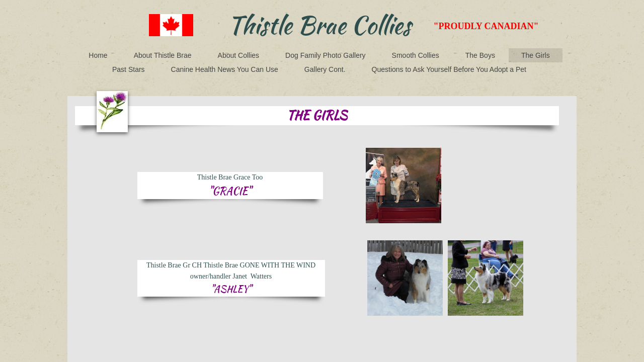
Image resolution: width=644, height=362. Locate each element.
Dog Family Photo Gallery (326, 55)
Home (98, 55)
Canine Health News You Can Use (225, 69)
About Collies (239, 55)
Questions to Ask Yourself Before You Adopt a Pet (449, 69)
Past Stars (129, 69)
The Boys (480, 55)
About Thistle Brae (163, 55)
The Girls (536, 55)
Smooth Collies (416, 55)
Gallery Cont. (325, 69)
